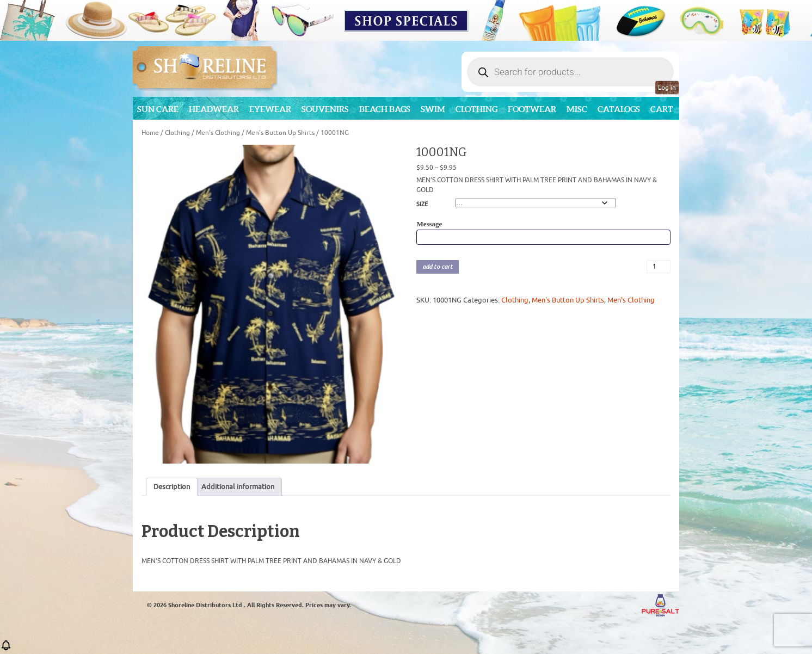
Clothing (476, 109)
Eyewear (270, 109)
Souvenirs (325, 109)
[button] (6, 649)
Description (172, 487)
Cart (662, 109)
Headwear (214, 109)
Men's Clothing (218, 133)
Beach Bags (385, 109)
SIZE (422, 204)
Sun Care (158, 109)
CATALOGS (619, 109)
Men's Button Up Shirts (280, 133)
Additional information (238, 487)
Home (150, 133)
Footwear (532, 109)
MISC (577, 109)
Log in (667, 88)
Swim (433, 109)
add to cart (438, 267)
